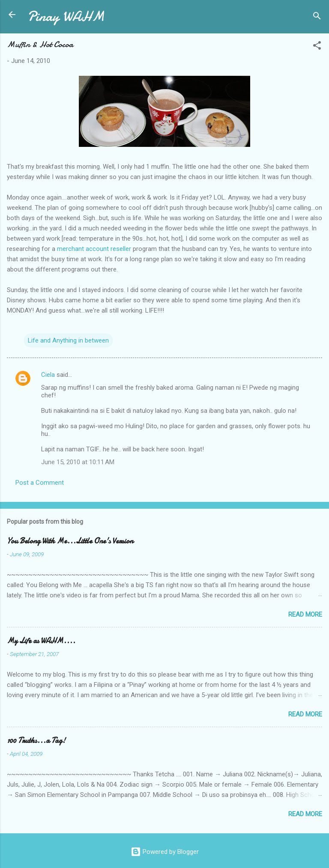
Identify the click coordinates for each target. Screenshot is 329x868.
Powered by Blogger (165, 852)
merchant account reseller (94, 249)
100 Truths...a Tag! (36, 741)
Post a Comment (40, 483)
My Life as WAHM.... (41, 641)
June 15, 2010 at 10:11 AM (78, 462)
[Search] (317, 17)
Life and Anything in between (68, 340)
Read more (305, 614)
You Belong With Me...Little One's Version (70, 541)
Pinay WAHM (66, 16)
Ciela (48, 375)
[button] (317, 47)
